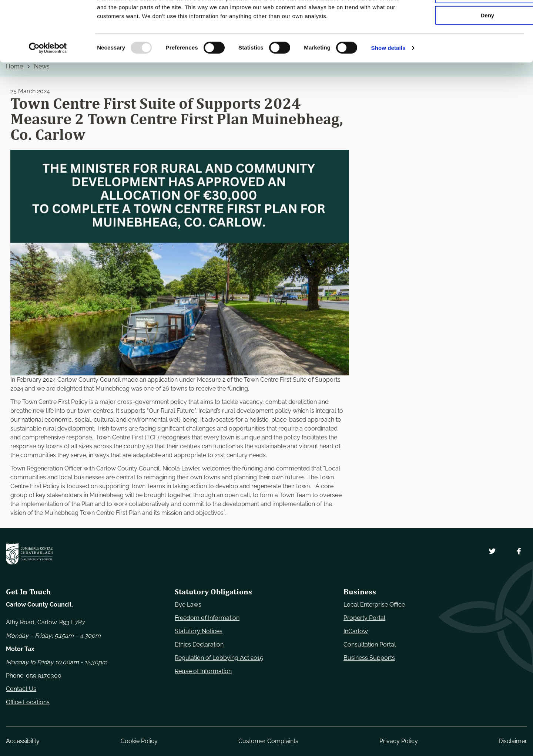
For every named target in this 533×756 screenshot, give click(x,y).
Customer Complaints (268, 741)
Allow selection (471, 40)
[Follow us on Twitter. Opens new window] (492, 551)
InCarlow (356, 631)
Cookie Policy (139, 741)
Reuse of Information (203, 671)
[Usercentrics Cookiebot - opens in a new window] (48, 94)
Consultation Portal (370, 644)
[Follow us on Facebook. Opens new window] (519, 551)
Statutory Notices (199, 631)
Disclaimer (513, 741)
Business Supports (369, 658)
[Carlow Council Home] (29, 554)
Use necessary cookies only (471, 18)
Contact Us (21, 689)
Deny (471, 62)
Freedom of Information (207, 618)
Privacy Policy (399, 741)
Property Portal (364, 618)
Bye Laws (188, 605)
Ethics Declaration (199, 644)
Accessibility (23, 741)
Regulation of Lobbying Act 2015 (219, 658)
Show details (388, 94)
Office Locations (28, 702)
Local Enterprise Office (374, 605)
